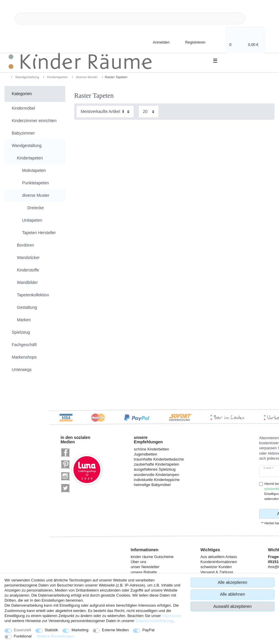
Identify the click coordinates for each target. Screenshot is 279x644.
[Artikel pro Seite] (149, 112)
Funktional (23, 636)
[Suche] (255, 19)
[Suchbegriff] (130, 19)
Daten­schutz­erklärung (154, 621)
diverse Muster (86, 77)
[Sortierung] (105, 112)
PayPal (148, 630)
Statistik (51, 630)
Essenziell (23, 630)
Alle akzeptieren (233, 582)
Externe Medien (115, 630)
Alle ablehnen (233, 594)
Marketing (80, 630)
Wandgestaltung (27, 77)
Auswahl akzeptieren (233, 606)
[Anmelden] (156, 42)
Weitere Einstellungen (56, 636)
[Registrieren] (191, 42)
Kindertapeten (57, 77)
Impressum (172, 616)
